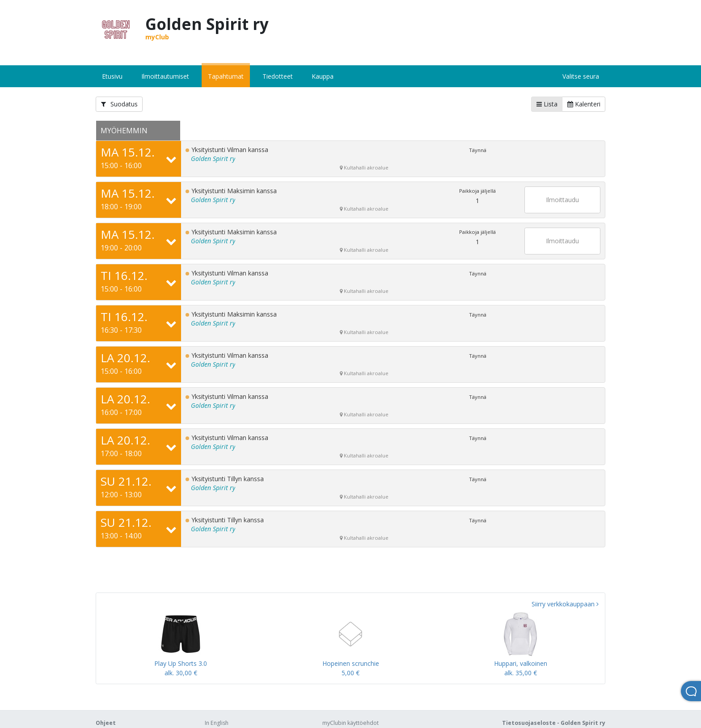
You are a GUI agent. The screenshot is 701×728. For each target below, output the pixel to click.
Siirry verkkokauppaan (565, 604)
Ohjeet (106, 723)
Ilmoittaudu (562, 200)
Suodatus (119, 104)
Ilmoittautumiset (165, 76)
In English (217, 723)
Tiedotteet (278, 76)
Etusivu (112, 76)
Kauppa (323, 76)
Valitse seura (581, 76)
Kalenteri (584, 104)
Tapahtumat (226, 76)
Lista (547, 104)
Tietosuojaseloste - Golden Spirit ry (554, 723)
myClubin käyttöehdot (350, 723)
